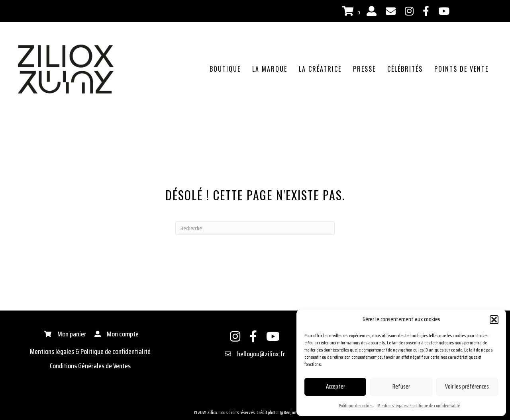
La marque (270, 69)
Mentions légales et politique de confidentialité (419, 405)
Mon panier (72, 334)
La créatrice (320, 69)
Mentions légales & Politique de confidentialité (90, 352)
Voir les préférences (467, 387)
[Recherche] (255, 228)
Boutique (225, 69)
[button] (494, 320)
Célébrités (405, 69)
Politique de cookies (356, 405)
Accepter (335, 387)
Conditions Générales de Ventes (90, 366)
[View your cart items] (352, 12)
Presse (364, 69)
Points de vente (461, 69)
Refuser (401, 387)
